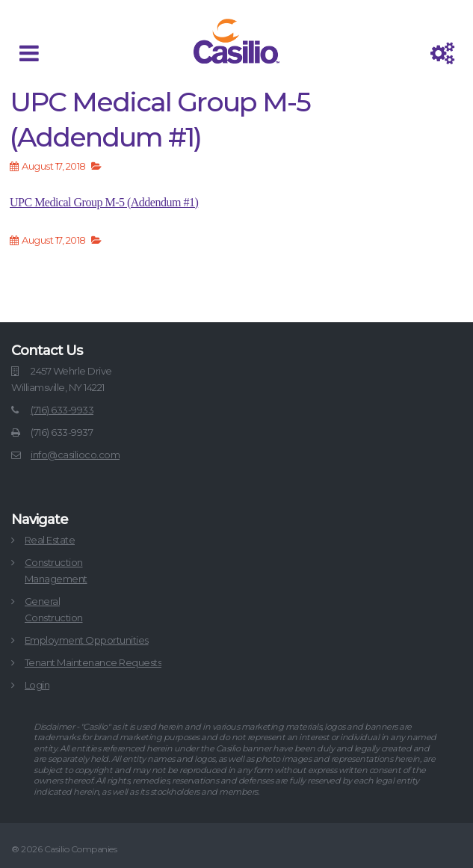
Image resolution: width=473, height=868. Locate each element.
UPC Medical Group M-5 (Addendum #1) (104, 202)
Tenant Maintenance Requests (93, 662)
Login (37, 685)
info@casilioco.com (75, 455)
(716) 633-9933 (62, 410)
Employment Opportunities (87, 640)
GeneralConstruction (54, 609)
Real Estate (50, 540)
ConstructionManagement (56, 570)
